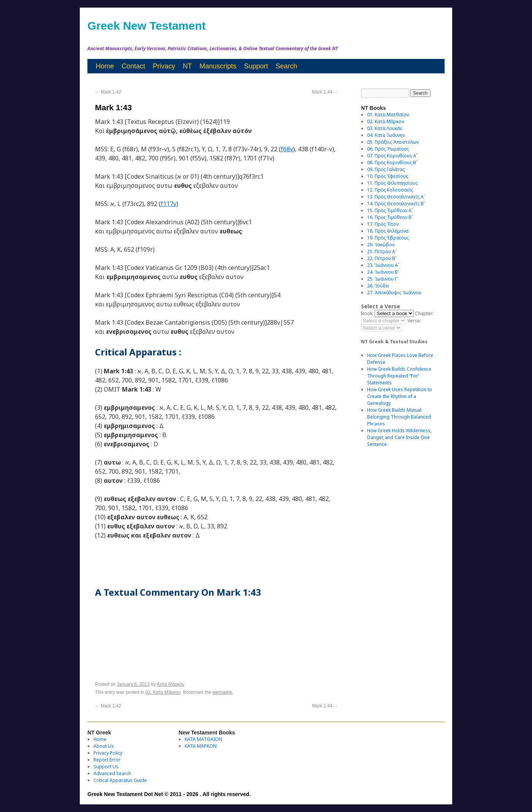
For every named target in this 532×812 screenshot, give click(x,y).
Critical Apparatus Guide (120, 780)
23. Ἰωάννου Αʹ (383, 265)
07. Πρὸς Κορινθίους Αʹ (392, 156)
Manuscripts (218, 66)
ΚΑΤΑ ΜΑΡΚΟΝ (201, 746)
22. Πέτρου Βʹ (382, 258)
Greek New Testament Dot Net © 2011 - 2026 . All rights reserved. (169, 794)
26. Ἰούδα (378, 286)
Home (105, 66)
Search (286, 66)
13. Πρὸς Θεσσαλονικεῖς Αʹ (396, 197)
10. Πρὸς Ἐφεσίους (388, 176)
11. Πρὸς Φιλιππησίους (392, 183)
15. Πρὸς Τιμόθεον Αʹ (390, 210)
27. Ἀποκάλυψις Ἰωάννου (394, 293)
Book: (367, 313)
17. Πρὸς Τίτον (383, 224)
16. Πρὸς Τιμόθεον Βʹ (390, 217)
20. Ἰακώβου (381, 245)
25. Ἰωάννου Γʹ (383, 279)
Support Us (106, 767)
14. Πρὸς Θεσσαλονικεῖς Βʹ (396, 204)
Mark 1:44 (325, 92)
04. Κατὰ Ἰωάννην (386, 135)
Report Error (107, 760)
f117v (169, 204)
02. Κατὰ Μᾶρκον (163, 692)
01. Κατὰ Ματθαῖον (388, 115)
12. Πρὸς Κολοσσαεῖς (390, 190)
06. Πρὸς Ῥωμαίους (388, 149)
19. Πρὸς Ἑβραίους (388, 238)
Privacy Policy (108, 753)
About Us (104, 746)
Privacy (164, 66)
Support (256, 66)
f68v (287, 149)
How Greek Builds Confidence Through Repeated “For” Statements (399, 376)
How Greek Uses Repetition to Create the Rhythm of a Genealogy (400, 396)
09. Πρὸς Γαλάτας (386, 169)
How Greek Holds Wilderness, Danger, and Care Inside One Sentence (399, 437)
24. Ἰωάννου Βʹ (383, 272)
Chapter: (424, 313)
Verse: (414, 321)
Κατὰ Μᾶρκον (171, 684)
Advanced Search (112, 773)
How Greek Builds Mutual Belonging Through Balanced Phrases (399, 417)
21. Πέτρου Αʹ (382, 251)
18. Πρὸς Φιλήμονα (388, 231)
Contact (133, 66)
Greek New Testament (146, 26)
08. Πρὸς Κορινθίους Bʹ (392, 163)
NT (187, 66)
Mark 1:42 (108, 92)
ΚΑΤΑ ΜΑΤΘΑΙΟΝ (203, 739)
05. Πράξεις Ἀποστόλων (393, 142)
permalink (222, 692)
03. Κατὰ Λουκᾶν (385, 128)
